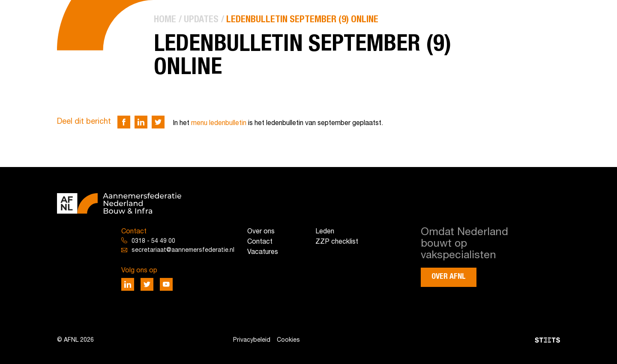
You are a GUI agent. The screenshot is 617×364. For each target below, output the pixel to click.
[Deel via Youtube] (166, 284)
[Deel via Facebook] (124, 122)
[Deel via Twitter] (158, 122)
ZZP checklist (337, 242)
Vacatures (263, 252)
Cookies (288, 340)
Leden (325, 232)
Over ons (261, 232)
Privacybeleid (252, 340)
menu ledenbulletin (219, 123)
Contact (260, 242)
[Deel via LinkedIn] (141, 122)
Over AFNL (449, 277)
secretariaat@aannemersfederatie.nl (183, 250)
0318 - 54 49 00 (153, 241)
